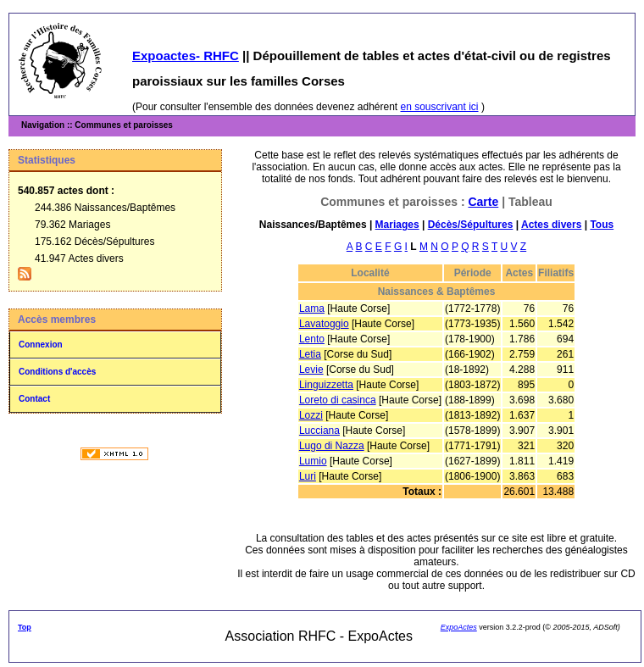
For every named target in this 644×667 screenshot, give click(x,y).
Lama (312, 308)
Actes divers (551, 225)
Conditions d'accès (57, 372)
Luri (308, 476)
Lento (312, 339)
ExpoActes (459, 627)
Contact (34, 399)
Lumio (313, 461)
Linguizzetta (326, 385)
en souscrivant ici (440, 107)
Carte (483, 202)
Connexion (41, 345)
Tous (602, 225)
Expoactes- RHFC (186, 56)
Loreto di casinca (338, 400)
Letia (310, 354)
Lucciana (319, 431)
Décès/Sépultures (471, 225)
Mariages (397, 225)
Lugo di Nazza (332, 446)
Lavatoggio (324, 324)
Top (25, 627)
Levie (311, 370)
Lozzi (311, 415)
